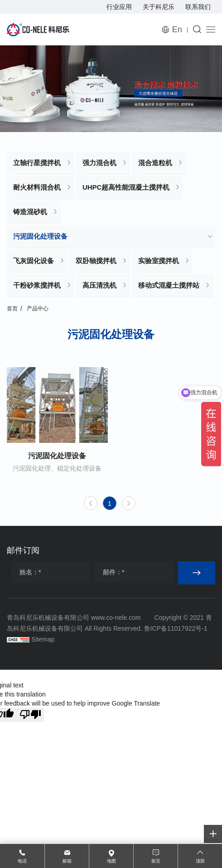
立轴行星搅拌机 (37, 163)
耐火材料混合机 (37, 187)
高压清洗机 (99, 285)
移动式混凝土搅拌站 (169, 285)
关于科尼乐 (159, 7)
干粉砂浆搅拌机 (37, 285)
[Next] (129, 503)
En (177, 29)
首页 (12, 309)
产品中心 (38, 309)
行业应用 (119, 7)
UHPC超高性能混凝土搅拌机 (126, 187)
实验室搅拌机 (159, 261)
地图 (111, 861)
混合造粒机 (155, 163)
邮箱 (67, 861)
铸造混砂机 (30, 212)
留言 (156, 861)
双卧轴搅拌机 (96, 261)
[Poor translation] (30, 715)
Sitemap (43, 639)
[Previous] (91, 503)
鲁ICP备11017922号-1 (176, 628)
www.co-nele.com (116, 618)
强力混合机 (99, 163)
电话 (22, 861)
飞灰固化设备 (34, 261)
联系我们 (198, 7)
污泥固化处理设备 (40, 236)
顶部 (200, 861)
